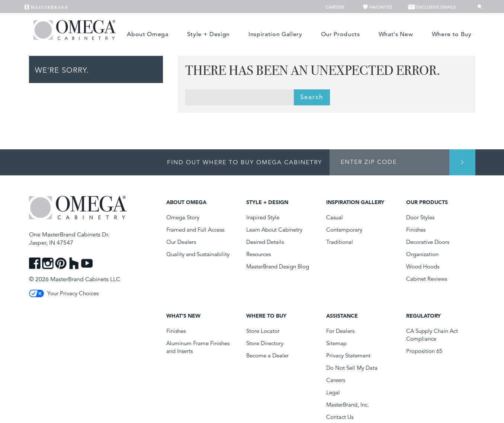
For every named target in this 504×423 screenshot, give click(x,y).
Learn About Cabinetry (274, 230)
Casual (335, 217)
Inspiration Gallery (275, 34)
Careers (336, 7)
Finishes (416, 230)
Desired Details (265, 242)
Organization (422, 254)
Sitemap (336, 343)
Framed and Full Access (195, 230)
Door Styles (420, 217)
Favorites (378, 7)
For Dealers (340, 331)
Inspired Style (263, 217)
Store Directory (265, 343)
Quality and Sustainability (198, 254)
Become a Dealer (267, 355)
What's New (396, 34)
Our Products (341, 34)
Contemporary (344, 230)
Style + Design (208, 34)
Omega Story (183, 217)
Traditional (340, 242)
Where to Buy (452, 34)
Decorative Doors (428, 242)
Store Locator (263, 331)
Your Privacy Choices (64, 293)
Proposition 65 (424, 351)
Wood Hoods (423, 266)
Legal (333, 392)
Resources (259, 254)
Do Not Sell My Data (352, 368)
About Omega (147, 34)
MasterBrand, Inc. (348, 405)
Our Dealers (181, 242)
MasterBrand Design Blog (278, 266)
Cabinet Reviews (427, 279)
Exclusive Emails (432, 7)
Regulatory (423, 316)
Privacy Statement (348, 355)
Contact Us (340, 417)
